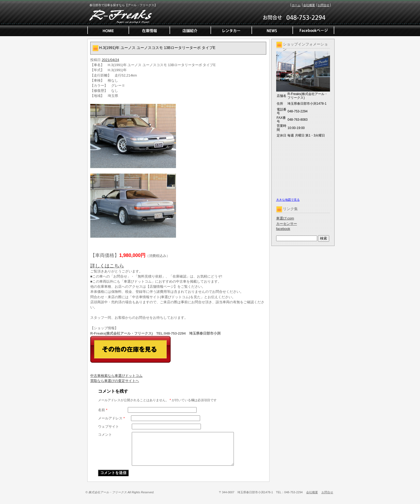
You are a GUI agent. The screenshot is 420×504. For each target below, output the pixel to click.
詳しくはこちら (107, 266)
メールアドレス (111, 418)
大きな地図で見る (288, 200)
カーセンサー (287, 224)
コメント (105, 435)
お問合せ (324, 5)
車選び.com (285, 218)
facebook (283, 229)
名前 (103, 410)
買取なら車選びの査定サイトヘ (115, 381)
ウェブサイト (108, 427)
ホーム (296, 5)
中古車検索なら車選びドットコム (116, 376)
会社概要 (309, 5)
